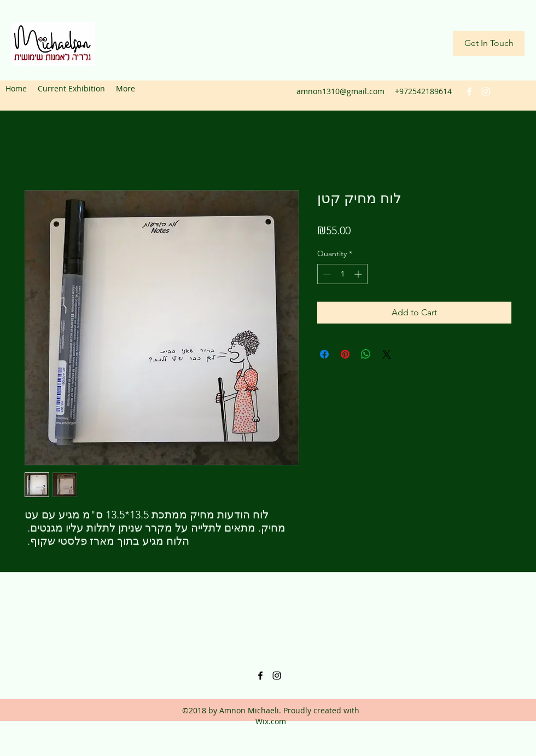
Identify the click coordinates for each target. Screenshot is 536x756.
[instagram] (486, 91)
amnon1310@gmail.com (340, 91)
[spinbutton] (342, 274)
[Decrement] (326, 274)
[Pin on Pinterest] (345, 354)
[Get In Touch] (489, 44)
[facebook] (469, 91)
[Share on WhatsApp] (366, 354)
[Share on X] (387, 354)
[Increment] (359, 274)
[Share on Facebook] (324, 354)
